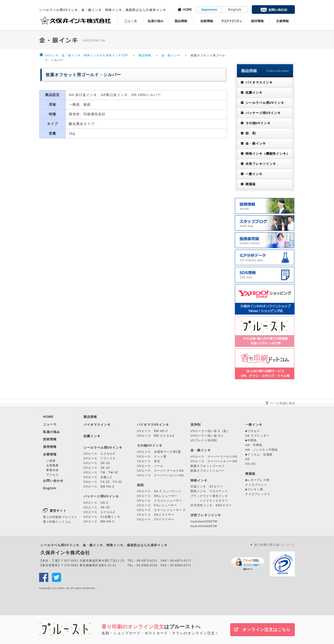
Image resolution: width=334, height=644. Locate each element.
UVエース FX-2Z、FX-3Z (103, 482)
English (235, 10)
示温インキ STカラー (207, 486)
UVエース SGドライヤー (156, 515)
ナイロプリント (256, 485)
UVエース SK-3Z (97, 468)
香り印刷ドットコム (57, 522)
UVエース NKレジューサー (157, 496)
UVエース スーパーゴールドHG (160, 471)
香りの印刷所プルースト (60, 517)
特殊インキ (199, 480)
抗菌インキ (254, 93)
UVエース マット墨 (152, 456)
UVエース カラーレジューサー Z (161, 510)
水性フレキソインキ (261, 164)
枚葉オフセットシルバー (208, 471)
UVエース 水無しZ (98, 477)
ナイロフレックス (258, 494)
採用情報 (50, 447)
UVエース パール (150, 466)
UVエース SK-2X (97, 463)
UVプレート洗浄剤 (204, 440)
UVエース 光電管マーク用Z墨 (159, 452)
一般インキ (254, 174)
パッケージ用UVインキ (263, 113)
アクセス (52, 475)
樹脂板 (251, 184)
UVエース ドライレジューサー (160, 501)
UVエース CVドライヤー (156, 519)
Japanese (209, 10)
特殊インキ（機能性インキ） (268, 154)
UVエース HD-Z (96, 503)
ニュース (50, 424)
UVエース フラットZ (99, 458)
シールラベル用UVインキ (265, 103)
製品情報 (145, 55)
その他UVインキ (258, 123)
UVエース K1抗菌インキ (102, 517)
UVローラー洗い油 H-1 (207, 436)
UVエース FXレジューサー (157, 505)
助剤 (140, 485)
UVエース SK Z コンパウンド (159, 491)
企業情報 (50, 454)
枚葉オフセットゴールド (208, 466)
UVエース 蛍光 (149, 461)
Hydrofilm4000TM (204, 526)
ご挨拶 (51, 461)
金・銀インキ (171, 55)
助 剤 (251, 133)
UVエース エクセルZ (99, 454)
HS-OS (250, 464)
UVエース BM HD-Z (99, 486)
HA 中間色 (254, 445)
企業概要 (52, 465)
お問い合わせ (53, 481)
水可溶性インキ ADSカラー (211, 505)
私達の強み (52, 432)
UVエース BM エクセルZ (156, 436)
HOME (48, 417)
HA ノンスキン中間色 (262, 450)
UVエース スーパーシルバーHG (160, 475)
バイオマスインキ (259, 82)
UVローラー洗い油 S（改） (210, 431)
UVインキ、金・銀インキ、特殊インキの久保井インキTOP (87, 55)
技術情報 (50, 439)
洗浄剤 (196, 425)
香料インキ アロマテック (209, 491)
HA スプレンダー (257, 436)
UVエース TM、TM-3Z (101, 472)
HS (247, 459)
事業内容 (52, 470)
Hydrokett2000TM (204, 521)
